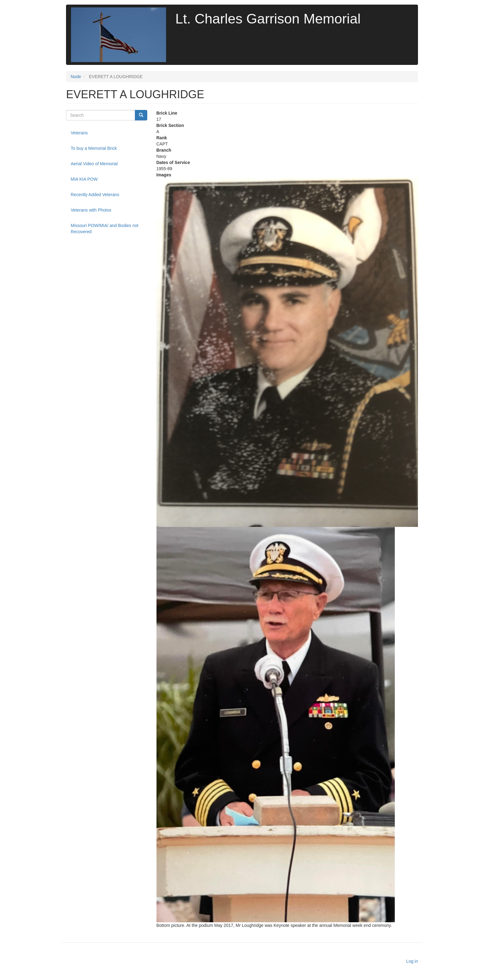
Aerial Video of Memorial (94, 164)
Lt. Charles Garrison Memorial (268, 19)
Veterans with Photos (91, 210)
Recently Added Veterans (95, 195)
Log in (412, 961)
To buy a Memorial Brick (94, 148)
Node (76, 77)
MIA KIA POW (84, 179)
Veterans (79, 133)
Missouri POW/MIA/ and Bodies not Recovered (104, 229)
